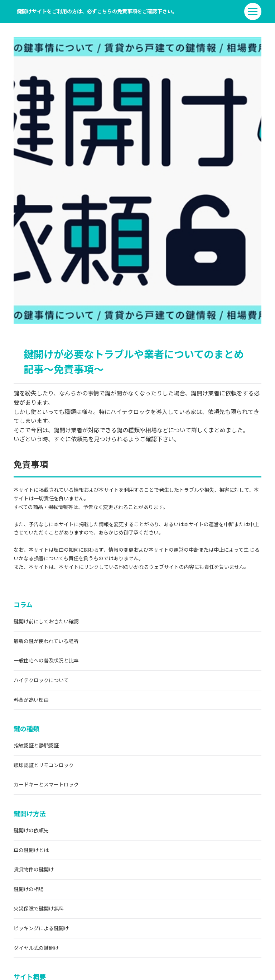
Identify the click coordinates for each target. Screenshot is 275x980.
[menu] (253, 11)
